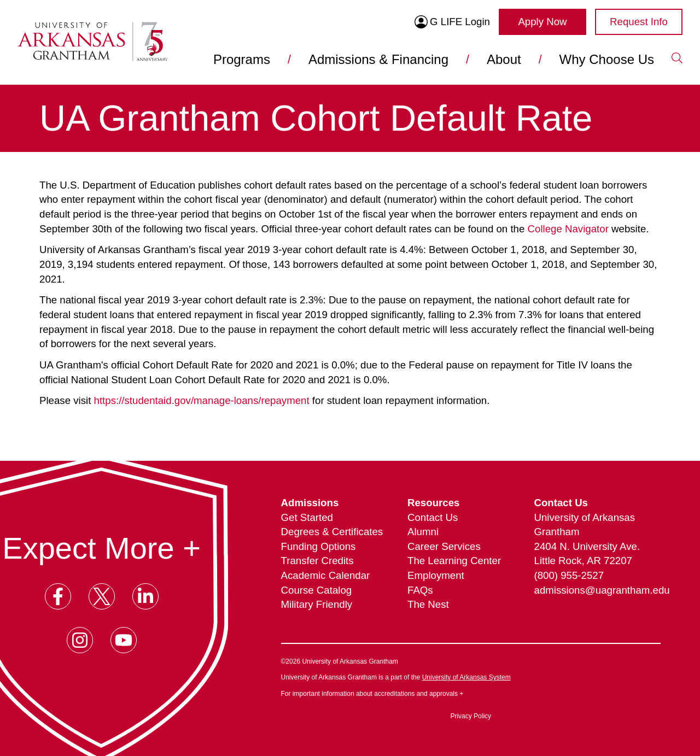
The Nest (428, 604)
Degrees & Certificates (332, 532)
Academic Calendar (326, 575)
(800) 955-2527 (569, 575)
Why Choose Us (607, 59)
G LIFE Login (452, 22)
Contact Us (433, 517)
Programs (242, 59)
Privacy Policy (471, 716)
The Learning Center (454, 561)
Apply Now (542, 22)
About (504, 59)
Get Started (307, 517)
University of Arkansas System (466, 677)
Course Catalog (317, 590)
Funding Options (319, 546)
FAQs (420, 590)
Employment (436, 575)
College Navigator (568, 229)
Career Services (444, 546)
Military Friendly (317, 604)
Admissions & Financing (378, 59)
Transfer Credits (317, 561)
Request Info (639, 22)
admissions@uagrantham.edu (597, 590)
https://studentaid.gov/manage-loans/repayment (202, 400)
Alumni (423, 532)
